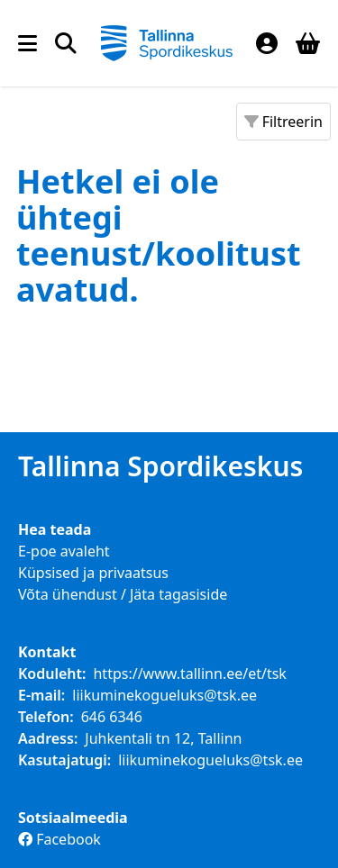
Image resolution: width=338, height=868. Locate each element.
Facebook (59, 839)
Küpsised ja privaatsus (93, 573)
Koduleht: (52, 674)
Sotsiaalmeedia (73, 818)
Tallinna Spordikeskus (160, 466)
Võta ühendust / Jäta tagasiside (123, 594)
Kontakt (47, 652)
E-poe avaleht (64, 551)
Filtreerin (283, 122)
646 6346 (112, 717)
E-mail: (41, 695)
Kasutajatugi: (64, 760)
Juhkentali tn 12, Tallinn (163, 738)
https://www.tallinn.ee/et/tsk (189, 674)
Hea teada (55, 529)
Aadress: (48, 738)
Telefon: (46, 717)
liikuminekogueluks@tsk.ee (164, 695)
